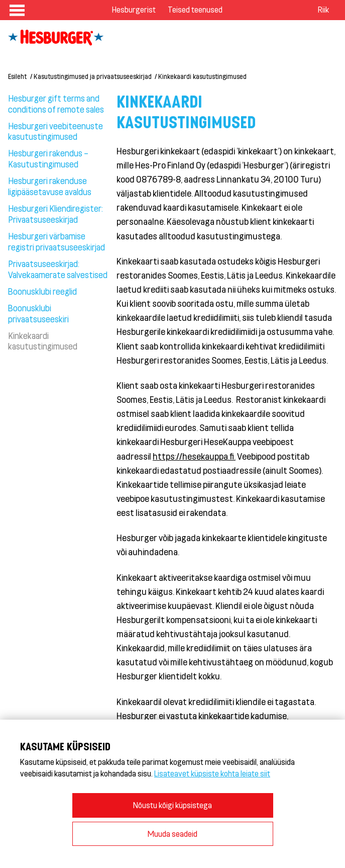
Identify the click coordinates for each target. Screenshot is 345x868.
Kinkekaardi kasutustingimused (202, 76)
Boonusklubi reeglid (42, 291)
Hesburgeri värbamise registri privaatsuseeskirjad (56, 241)
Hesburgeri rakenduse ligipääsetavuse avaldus (50, 186)
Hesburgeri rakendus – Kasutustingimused (48, 158)
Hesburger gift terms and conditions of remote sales (56, 104)
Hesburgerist (134, 9)
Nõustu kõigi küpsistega (172, 805)
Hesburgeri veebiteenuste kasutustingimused (55, 131)
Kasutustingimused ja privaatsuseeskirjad (93, 76)
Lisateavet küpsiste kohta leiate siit (212, 773)
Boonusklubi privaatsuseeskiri (38, 313)
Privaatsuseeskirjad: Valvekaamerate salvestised (58, 269)
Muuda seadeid (172, 834)
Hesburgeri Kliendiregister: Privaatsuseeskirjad (55, 214)
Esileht (17, 76)
